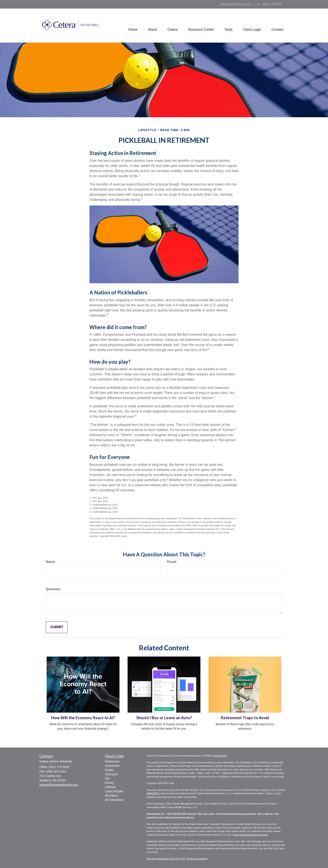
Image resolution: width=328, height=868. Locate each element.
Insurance (111, 774)
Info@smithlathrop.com (236, 4)
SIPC (157, 793)
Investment (112, 766)
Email (172, 562)
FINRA (150, 793)
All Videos (112, 796)
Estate (109, 770)
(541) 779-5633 (270, 4)
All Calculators (114, 800)
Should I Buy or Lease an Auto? (164, 718)
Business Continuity (197, 859)
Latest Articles (114, 791)
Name (50, 562)
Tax (107, 778)
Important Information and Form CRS (166, 859)
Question (53, 589)
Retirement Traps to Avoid (245, 718)
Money (109, 783)
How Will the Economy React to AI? (83, 718)
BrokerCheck (220, 756)
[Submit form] (57, 627)
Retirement (112, 761)
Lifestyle (110, 787)
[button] (152, 26)
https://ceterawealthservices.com (251, 835)
